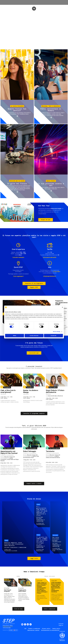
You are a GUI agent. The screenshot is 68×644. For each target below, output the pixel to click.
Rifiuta (15, 336)
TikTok (31, 624)
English (61, 625)
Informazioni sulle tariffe (50, 257)
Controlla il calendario (18, 257)
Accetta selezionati (34, 336)
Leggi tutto (34, 558)
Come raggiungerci (18, 276)
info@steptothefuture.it (50, 276)
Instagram (25, 624)
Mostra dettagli (57, 332)
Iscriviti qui (34, 353)
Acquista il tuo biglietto (34, 283)
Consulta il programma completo (34, 413)
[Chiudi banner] (62, 307)
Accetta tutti (53, 336)
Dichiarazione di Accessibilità (50, 630)
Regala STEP (34, 287)
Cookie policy (56, 629)
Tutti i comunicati (50, 609)
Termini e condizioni (34, 629)
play (34, 9)
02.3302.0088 (56, 272)
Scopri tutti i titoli (34, 483)
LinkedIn (28, 624)
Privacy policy (46, 629)
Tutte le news (18, 609)
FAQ (25, 629)
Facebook (22, 624)
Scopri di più (46, 220)
